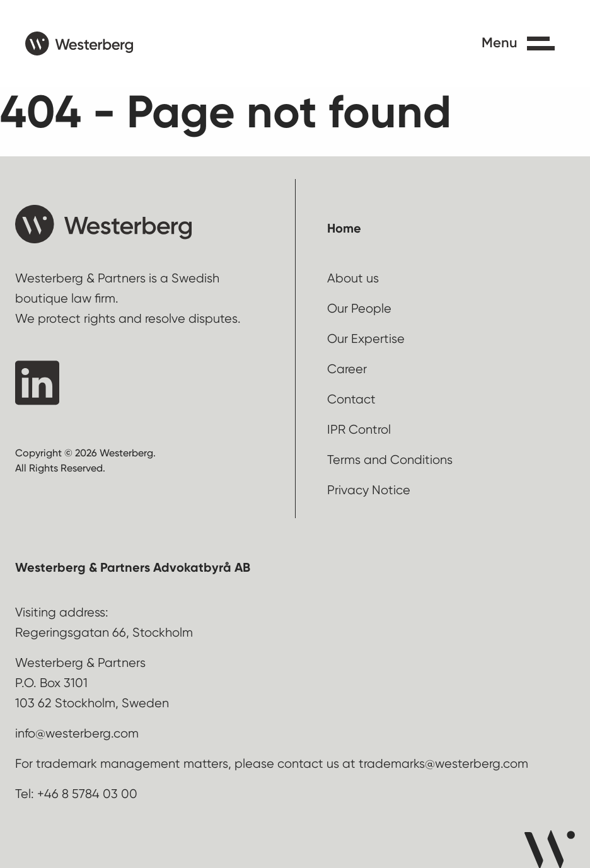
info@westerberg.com (77, 733)
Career (347, 369)
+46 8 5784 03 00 (87, 794)
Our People (359, 309)
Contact (351, 399)
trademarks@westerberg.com (443, 764)
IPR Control (359, 430)
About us (353, 278)
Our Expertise (366, 339)
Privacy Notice (369, 490)
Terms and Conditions (390, 460)
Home (344, 228)
